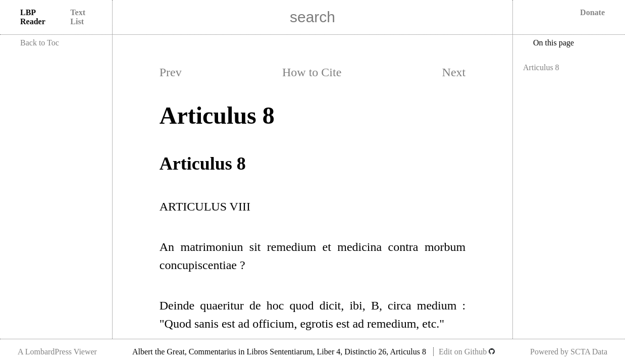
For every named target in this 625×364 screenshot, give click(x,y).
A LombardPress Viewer (57, 352)
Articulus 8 (541, 67)
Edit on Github (467, 352)
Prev (171, 72)
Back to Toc (40, 43)
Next (454, 72)
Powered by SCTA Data (569, 352)
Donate (592, 12)
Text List (78, 17)
